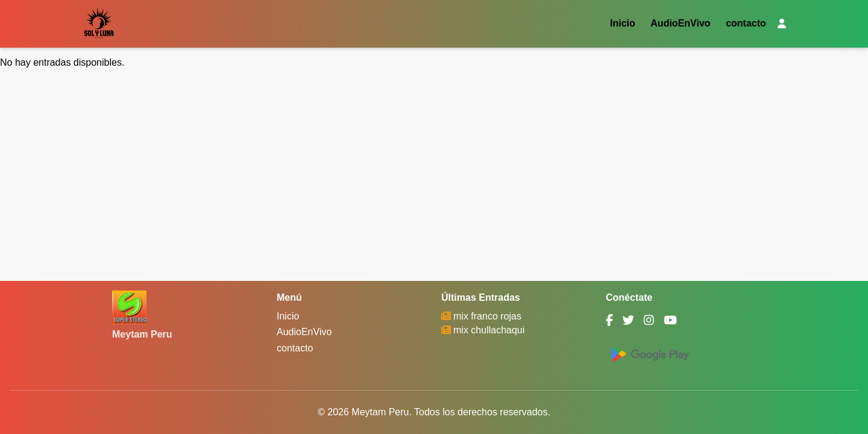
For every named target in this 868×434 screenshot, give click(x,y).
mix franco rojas (487, 316)
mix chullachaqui (489, 330)
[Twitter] (628, 321)
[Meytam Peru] (129, 307)
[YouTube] (670, 321)
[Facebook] (609, 321)
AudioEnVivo (680, 24)
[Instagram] (649, 321)
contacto (746, 24)
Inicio (623, 24)
